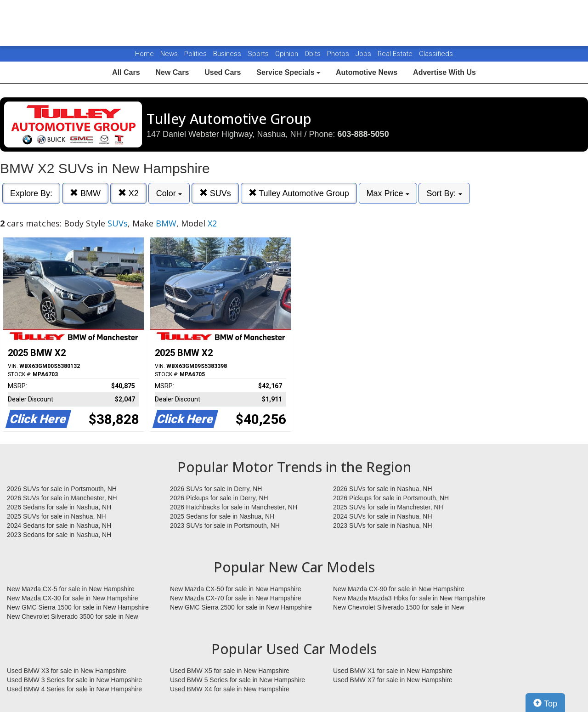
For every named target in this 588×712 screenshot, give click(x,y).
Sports (259, 54)
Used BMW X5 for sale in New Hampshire (230, 671)
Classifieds (436, 54)
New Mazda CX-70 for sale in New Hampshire (236, 598)
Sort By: (444, 193)
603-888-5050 (363, 134)
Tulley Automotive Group (299, 193)
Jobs (364, 54)
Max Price (388, 193)
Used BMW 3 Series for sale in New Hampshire (74, 680)
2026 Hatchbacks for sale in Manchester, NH (234, 507)
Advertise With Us (444, 72)
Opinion (288, 54)
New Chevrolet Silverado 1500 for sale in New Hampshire (399, 608)
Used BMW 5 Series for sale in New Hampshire (237, 680)
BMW (85, 193)
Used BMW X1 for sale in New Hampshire (393, 671)
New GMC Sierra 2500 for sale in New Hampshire (241, 607)
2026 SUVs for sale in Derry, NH (216, 489)
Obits (314, 54)
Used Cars (223, 72)
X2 (128, 193)
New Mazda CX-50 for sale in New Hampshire (236, 589)
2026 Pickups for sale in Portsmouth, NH (391, 498)
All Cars (126, 72)
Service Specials (288, 72)
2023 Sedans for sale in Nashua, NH (59, 535)
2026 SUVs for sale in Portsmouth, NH (62, 489)
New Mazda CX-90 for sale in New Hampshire (399, 589)
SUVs (215, 193)
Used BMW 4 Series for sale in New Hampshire (74, 689)
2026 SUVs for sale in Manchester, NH (62, 498)
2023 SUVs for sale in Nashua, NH (383, 526)
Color (169, 193)
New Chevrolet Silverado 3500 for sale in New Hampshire (73, 617)
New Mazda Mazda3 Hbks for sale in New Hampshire (409, 598)
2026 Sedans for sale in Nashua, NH (59, 507)
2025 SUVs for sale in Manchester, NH (388, 507)
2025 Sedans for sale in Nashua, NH (222, 516)
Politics (195, 54)
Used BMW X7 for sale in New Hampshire (393, 680)
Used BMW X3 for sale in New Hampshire (67, 671)
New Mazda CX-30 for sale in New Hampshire (73, 598)
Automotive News (367, 72)
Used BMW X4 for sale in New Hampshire (230, 689)
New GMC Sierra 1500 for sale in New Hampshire (78, 607)
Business (228, 54)
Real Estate (396, 54)
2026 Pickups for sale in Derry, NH (219, 498)
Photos (339, 54)
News (169, 54)
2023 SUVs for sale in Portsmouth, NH (225, 526)
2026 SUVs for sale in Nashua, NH (383, 489)
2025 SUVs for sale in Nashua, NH (57, 516)
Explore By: (31, 193)
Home (144, 54)
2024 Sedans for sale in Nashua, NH (59, 526)
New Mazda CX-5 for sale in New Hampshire (71, 589)
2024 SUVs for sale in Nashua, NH (383, 516)
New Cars (172, 72)
